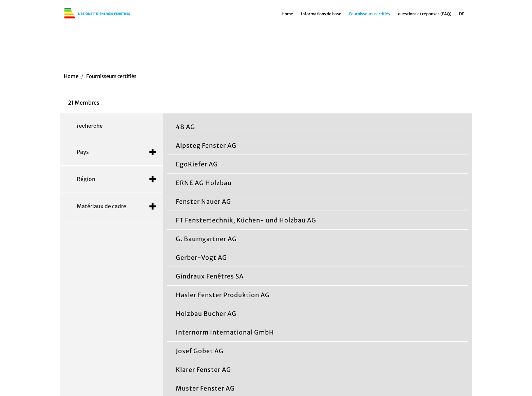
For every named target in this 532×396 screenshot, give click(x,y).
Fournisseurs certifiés (370, 16)
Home (287, 16)
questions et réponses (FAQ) (425, 16)
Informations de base (321, 16)
